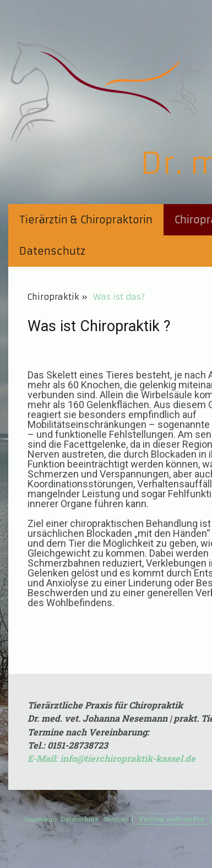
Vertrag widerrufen (172, 819)
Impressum (41, 819)
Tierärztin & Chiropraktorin (86, 220)
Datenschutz (52, 251)
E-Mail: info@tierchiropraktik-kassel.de (112, 758)
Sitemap (115, 819)
